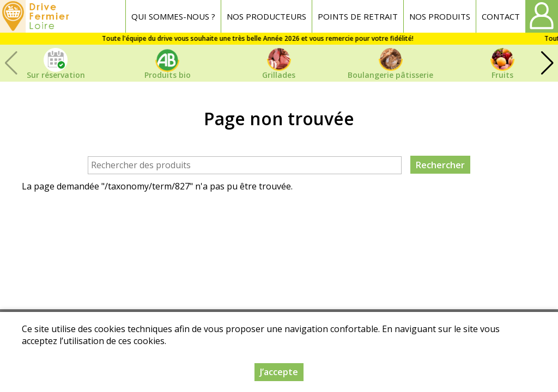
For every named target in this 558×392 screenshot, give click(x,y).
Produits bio (168, 75)
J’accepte (279, 372)
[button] (547, 63)
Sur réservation (56, 75)
